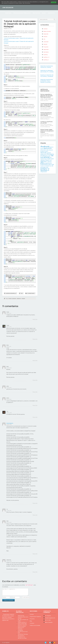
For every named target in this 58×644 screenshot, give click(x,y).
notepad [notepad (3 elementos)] (47, 160)
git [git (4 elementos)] (41, 156)
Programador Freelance (22, 13)
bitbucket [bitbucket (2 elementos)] (51, 150)
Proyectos (36, 13)
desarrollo (19, 299)
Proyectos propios (45, 47)
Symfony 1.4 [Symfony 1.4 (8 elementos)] (45, 169)
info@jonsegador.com (50, 618)
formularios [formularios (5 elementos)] (50, 154)
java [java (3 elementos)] (51, 157)
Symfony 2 (45, 60)
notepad (23, 299)
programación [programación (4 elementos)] (48, 163)
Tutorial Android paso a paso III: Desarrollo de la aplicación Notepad (20, 24)
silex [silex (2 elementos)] (50, 166)
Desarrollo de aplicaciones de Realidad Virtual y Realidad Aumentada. (47, 81)
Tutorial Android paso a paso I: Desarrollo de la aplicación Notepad (47, 105)
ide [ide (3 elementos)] (47, 156)
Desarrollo (13, 293)
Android (8, 293)
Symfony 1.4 (46, 57)
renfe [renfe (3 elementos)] (53, 164)
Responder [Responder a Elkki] (35, 380)
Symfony (45, 55)
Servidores (45, 52)
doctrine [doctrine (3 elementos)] (49, 153)
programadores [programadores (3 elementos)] (44, 164)
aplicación (14, 299)
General (45, 37)
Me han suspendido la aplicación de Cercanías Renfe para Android (46, 96)
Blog (44, 13)
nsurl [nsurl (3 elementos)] (51, 160)
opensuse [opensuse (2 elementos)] (50, 162)
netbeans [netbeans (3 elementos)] (43, 160)
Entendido (54, 2)
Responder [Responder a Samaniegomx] (35, 503)
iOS (44, 39)
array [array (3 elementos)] (42, 150)
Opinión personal (45, 45)
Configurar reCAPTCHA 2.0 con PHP (23, 632)
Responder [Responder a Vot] (35, 417)
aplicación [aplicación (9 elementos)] (48, 148)
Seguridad (45, 49)
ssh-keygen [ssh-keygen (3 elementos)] (43, 167)
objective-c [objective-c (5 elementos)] (44, 161)
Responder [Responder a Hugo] (35, 319)
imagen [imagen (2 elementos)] (49, 156)
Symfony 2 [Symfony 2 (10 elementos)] (45, 170)
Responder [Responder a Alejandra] (35, 572)
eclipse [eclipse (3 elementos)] (42, 154)
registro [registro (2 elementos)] (50, 165)
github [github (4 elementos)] (44, 156)
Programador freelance (35, 617)
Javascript (45, 42)
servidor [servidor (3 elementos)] (47, 166)
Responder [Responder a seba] (35, 392)
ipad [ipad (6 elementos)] (42, 157)
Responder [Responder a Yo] (35, 515)
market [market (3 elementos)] (49, 159)
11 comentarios (31, 293)
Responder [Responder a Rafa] (35, 361)
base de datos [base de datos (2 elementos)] (46, 150)
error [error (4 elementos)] (45, 154)
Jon (22, 293)
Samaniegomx (10, 423)
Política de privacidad (35, 625)
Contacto (51, 13)
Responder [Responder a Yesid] (35, 339)
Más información (26, 3)
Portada (8, 13)
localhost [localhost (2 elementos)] (42, 159)
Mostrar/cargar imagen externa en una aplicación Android (47, 131)
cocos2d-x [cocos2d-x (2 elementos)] (46, 151)
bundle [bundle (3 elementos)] (42, 151)
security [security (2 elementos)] (43, 166)
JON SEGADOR (8, 8)
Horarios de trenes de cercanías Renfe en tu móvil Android (46, 114)
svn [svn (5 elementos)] (47, 167)
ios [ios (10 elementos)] (52, 156)
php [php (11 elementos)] (42, 163)
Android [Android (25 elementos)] (45, 147)
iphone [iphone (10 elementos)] (46, 157)
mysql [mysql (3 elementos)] (52, 159)
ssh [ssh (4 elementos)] (52, 166)
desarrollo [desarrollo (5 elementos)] (43, 153)
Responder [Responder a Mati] (35, 554)
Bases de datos (46, 31)
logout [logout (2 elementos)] (46, 159)
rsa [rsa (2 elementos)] (41, 166)
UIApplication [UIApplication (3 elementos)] (44, 172)
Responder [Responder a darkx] (35, 405)
